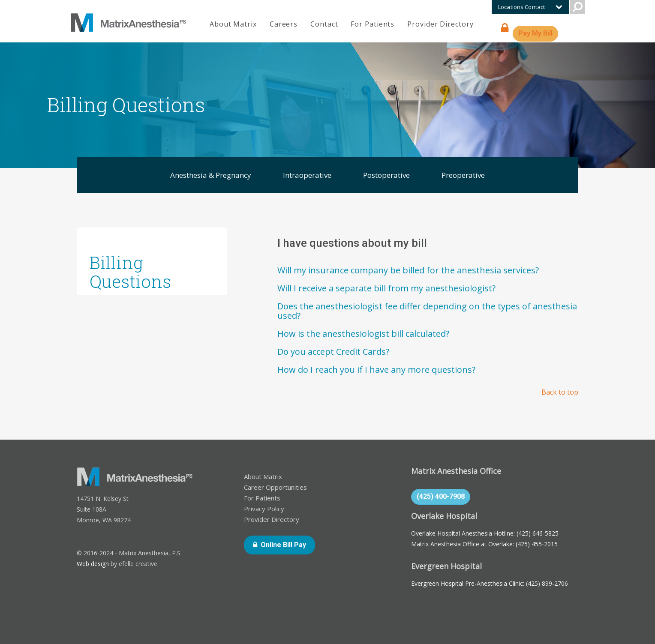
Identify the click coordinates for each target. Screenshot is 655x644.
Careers (284, 24)
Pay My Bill (538, 33)
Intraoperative (307, 175)
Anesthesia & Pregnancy (211, 175)
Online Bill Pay (288, 544)
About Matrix (233, 24)
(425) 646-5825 (538, 533)
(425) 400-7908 (441, 496)
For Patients (373, 24)
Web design (93, 564)
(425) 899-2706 (547, 583)
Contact (324, 24)
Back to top (560, 392)
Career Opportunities (275, 487)
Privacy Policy (264, 509)
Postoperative (386, 175)
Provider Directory (440, 24)
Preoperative (463, 175)
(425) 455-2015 (537, 544)
